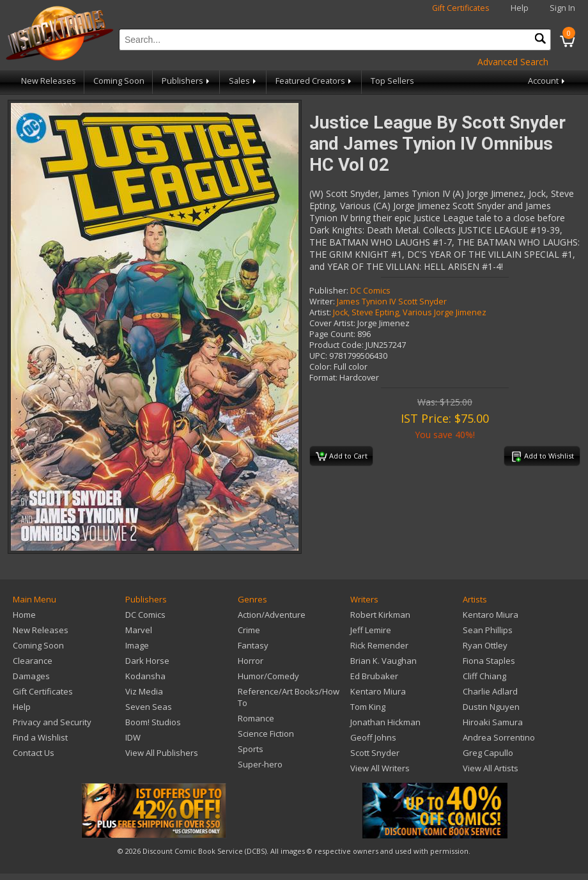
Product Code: (337, 345)
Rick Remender (379, 645)
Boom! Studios (153, 722)
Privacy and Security (52, 722)
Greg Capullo (488, 753)
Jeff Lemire (371, 630)
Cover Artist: (332, 323)
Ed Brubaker (374, 676)
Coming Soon (119, 81)
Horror (251, 661)
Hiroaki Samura (493, 722)
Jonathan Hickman (385, 722)
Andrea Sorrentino (499, 737)
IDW (133, 737)
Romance (256, 718)
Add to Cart (342, 457)
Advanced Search (513, 62)
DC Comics (370, 291)
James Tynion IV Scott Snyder (392, 302)
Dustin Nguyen (491, 707)
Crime (249, 630)
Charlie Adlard (490, 691)
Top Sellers (392, 81)
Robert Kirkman (380, 615)
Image (137, 645)
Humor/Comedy (268, 676)
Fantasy (253, 645)
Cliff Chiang (484, 676)
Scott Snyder (375, 753)
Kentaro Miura (378, 691)
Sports (251, 749)
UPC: (318, 356)
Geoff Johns (373, 737)
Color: (321, 367)
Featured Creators (314, 81)
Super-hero (260, 764)
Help (520, 8)
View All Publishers (162, 753)
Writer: (322, 302)
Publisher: (329, 291)
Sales (244, 81)
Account (547, 81)
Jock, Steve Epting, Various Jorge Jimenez (410, 312)
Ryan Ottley (485, 645)
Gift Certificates (461, 8)
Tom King (368, 707)
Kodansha (145, 676)
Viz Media (144, 691)
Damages (31, 676)
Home (24, 615)
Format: (323, 378)
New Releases (49, 81)
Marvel (139, 630)
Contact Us (34, 753)
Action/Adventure (272, 615)
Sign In (562, 8)
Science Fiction (266, 734)
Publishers (187, 81)
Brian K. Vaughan (383, 661)
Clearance (33, 661)
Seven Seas (149, 707)
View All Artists (491, 768)
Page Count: (332, 334)
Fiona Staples (489, 661)
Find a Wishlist (40, 737)
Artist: (320, 312)
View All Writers (380, 768)
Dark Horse (147, 661)
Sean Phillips (488, 630)
